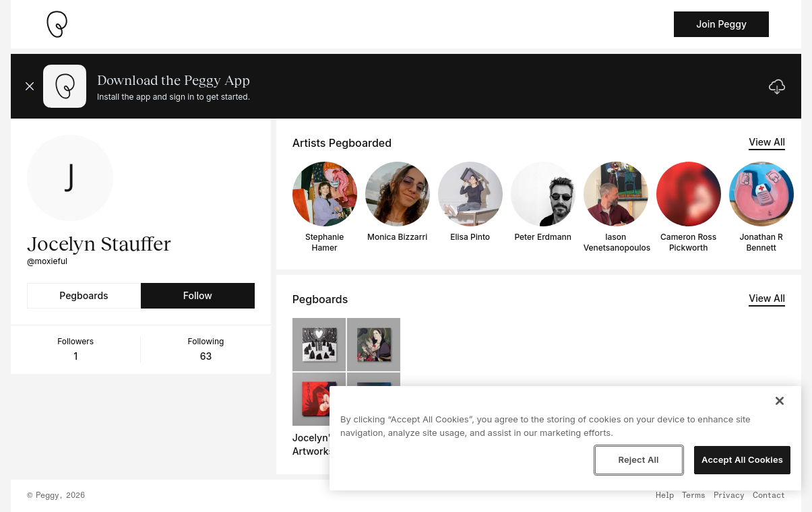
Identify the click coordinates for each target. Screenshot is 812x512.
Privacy (729, 496)
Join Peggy (721, 24)
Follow (198, 295)
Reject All (638, 459)
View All (767, 142)
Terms (694, 496)
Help (665, 496)
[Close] (780, 401)
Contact (769, 496)
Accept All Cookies (742, 459)
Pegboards (84, 295)
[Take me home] (57, 24)
